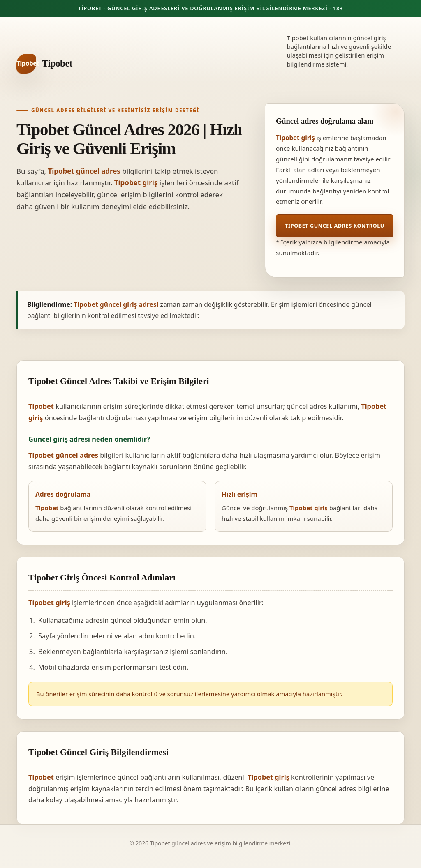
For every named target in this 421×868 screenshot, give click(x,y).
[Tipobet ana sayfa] (44, 64)
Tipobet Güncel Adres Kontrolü (335, 226)
